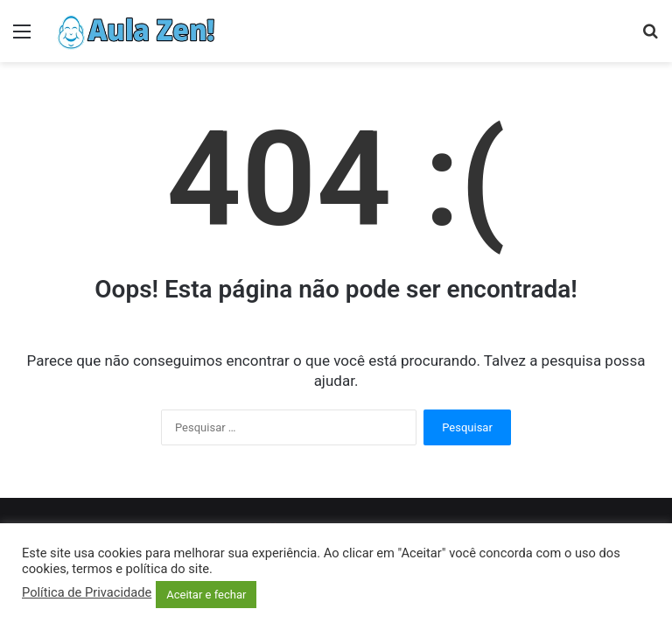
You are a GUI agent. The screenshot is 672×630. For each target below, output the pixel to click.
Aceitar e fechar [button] (206, 595)
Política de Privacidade (87, 592)
